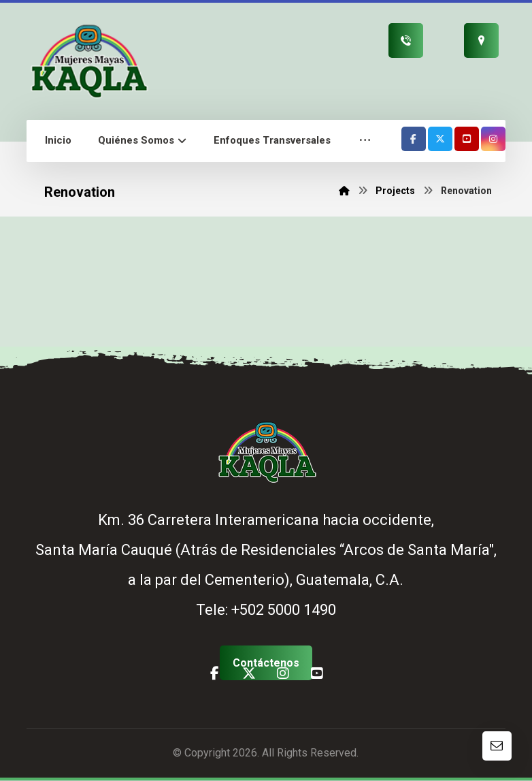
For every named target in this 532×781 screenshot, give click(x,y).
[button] (365, 141)
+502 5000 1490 (284, 610)
